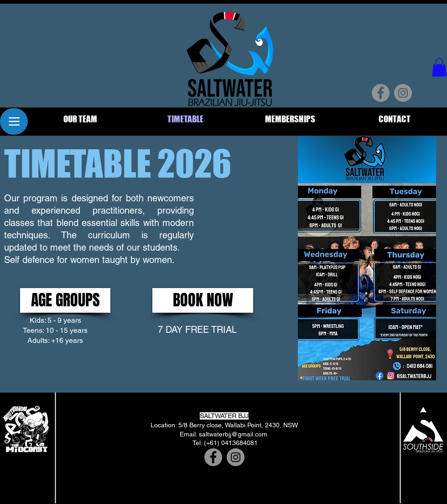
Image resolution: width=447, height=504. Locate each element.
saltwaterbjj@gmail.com (233, 434)
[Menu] (14, 121)
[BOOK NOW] (203, 300)
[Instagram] (403, 93)
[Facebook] (381, 93)
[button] (439, 67)
